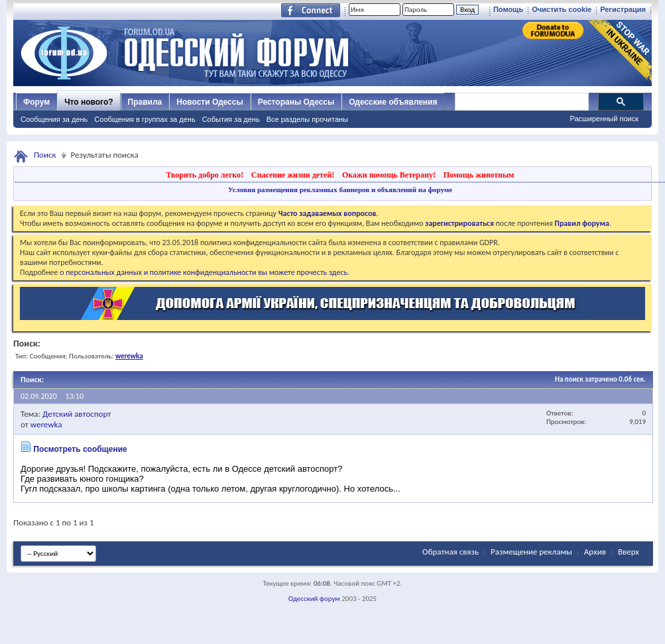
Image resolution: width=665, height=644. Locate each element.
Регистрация (623, 9)
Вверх (629, 552)
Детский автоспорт (77, 414)
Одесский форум (314, 599)
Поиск (45, 155)
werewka (46, 424)
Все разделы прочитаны (307, 119)
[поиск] (521, 102)
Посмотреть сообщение (80, 449)
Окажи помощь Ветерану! (389, 175)
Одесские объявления (393, 102)
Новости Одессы (210, 102)
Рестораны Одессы (296, 102)
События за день (231, 119)
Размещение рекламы (531, 552)
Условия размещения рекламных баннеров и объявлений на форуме (340, 189)
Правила (145, 102)
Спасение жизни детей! (293, 175)
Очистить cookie (562, 9)
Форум (36, 102)
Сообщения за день (54, 119)
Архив (595, 552)
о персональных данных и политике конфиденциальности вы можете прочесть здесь (204, 272)
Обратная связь (451, 552)
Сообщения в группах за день (145, 119)
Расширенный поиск (604, 119)
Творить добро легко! (205, 175)
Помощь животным (479, 175)
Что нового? (89, 102)
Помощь (508, 9)
